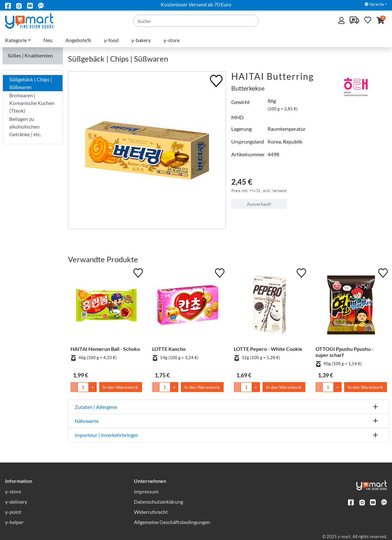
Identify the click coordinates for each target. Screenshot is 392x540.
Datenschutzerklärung (159, 502)
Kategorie (16, 40)
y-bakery (141, 40)
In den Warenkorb (120, 387)
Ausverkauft (259, 204)
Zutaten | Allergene (96, 407)
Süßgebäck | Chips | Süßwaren (31, 83)
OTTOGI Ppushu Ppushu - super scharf (344, 352)
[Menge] (83, 387)
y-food (111, 40)
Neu (48, 40)
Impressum (146, 491)
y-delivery (16, 502)
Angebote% (78, 40)
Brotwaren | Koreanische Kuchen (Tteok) (32, 103)
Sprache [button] (374, 4)
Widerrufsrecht (151, 512)
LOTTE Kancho (169, 349)
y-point (13, 512)
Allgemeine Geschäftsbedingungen (172, 522)
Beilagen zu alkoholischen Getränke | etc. (25, 126)
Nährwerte (87, 421)
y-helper (14, 522)
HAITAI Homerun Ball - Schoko (105, 349)
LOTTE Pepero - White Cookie (268, 349)
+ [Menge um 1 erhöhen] (92, 387)
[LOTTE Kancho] (188, 306)
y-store (172, 40)
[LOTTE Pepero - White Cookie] (270, 306)
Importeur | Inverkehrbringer (106, 435)
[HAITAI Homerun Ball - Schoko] (106, 306)
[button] (380, 21)
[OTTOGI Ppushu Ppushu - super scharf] (351, 306)
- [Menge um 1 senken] (74, 387)
